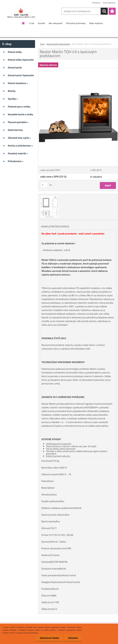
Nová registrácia (109, 3)
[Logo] (21, 11)
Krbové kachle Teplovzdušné (58, 44)
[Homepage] (23, 23)
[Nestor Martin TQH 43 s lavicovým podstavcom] (78, 69)
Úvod (42, 44)
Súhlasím (73, 638)
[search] (104, 11)
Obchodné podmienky (76, 23)
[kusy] (44, 185)
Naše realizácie (96, 23)
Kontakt (41, 23)
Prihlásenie (96, 3)
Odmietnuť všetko (49, 638)
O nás (32, 23)
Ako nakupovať (55, 23)
